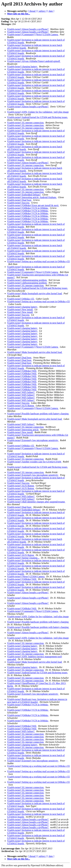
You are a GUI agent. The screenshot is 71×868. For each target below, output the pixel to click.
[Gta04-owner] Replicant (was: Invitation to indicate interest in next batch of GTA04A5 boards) (37, 701)
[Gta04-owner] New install (20, 309)
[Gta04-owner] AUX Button (21, 406)
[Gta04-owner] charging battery (23, 67)
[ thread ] (32, 11)
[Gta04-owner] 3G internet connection (26, 123)
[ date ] (51, 11)
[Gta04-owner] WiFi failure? (21, 392)
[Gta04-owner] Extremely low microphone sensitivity (33, 440)
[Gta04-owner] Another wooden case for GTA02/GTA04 (34, 462)
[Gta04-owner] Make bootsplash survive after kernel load (35, 293)
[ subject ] (42, 11)
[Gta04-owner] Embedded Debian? (24, 195)
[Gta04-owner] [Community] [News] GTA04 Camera (33, 34)
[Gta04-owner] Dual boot (20, 200)
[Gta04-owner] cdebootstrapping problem (27, 280)
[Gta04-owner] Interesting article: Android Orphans (32, 197)
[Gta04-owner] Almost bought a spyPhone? (28, 29)
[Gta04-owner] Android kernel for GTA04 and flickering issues (38, 117)
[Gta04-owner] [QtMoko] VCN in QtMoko (28, 208)
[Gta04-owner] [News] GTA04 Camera (26, 576)
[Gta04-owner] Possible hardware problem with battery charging (38, 414)
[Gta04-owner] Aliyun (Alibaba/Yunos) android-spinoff (34, 61)
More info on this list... (19, 14)
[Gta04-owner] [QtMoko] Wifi (22, 371)
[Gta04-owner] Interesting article (23, 430)
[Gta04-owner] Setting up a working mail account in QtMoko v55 (38, 261)
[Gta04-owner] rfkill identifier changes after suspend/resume (36, 502)
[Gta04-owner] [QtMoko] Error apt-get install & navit (33, 205)
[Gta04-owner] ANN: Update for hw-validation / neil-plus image (38, 112)
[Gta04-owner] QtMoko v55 (21, 299)
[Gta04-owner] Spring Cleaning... (23, 558)
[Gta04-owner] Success (19, 203)
